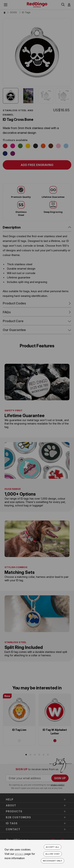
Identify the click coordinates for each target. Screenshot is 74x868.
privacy (19, 854)
